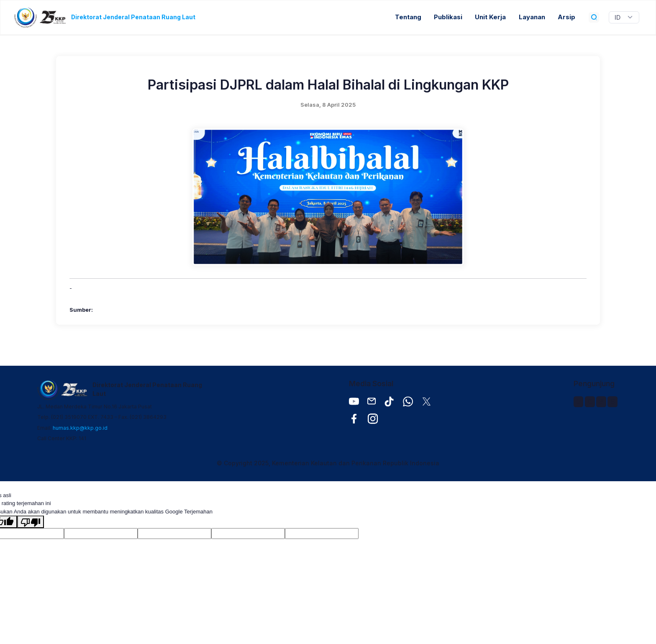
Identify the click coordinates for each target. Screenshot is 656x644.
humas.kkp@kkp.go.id (80, 428)
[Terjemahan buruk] (31, 522)
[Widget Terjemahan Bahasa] (624, 18)
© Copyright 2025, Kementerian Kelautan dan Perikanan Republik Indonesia (328, 463)
